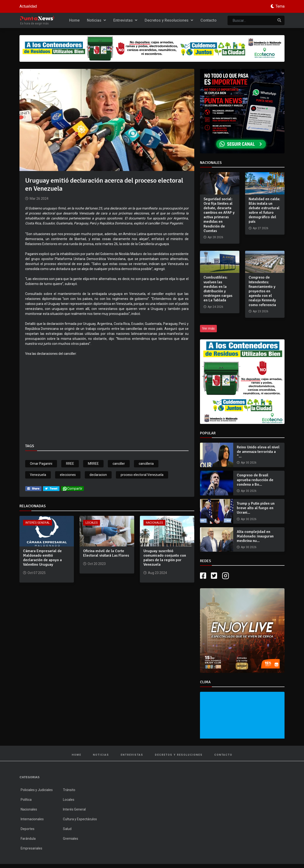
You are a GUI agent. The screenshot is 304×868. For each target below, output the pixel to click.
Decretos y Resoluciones (169, 20)
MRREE (93, 464)
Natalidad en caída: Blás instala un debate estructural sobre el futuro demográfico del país (264, 210)
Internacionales (32, 819)
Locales (92, 523)
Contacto (209, 20)
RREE (70, 464)
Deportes (28, 829)
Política (26, 800)
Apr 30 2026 (249, 463)
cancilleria (146, 464)
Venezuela (38, 475)
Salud (67, 829)
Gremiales (71, 839)
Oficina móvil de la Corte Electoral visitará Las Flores (106, 553)
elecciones (68, 475)
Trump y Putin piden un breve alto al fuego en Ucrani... (256, 508)
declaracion (98, 475)
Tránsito (69, 790)
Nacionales (154, 523)
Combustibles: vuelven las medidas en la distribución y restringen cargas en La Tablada (218, 289)
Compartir (72, 489)
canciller (119, 464)
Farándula (28, 839)
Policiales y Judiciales (37, 790)
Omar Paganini (41, 464)
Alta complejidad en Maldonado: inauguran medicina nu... (255, 536)
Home (74, 20)
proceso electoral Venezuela (142, 475)
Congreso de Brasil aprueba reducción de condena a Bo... (255, 480)
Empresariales (31, 848)
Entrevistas (125, 20)
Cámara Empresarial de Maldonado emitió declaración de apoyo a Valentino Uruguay (42, 558)
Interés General (38, 523)
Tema (280, 6)
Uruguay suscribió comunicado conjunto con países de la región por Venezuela (165, 558)
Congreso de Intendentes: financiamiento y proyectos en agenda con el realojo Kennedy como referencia (262, 291)
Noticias (96, 20)
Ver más (208, 328)
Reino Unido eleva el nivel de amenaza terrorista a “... (258, 452)
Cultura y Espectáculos (80, 819)
